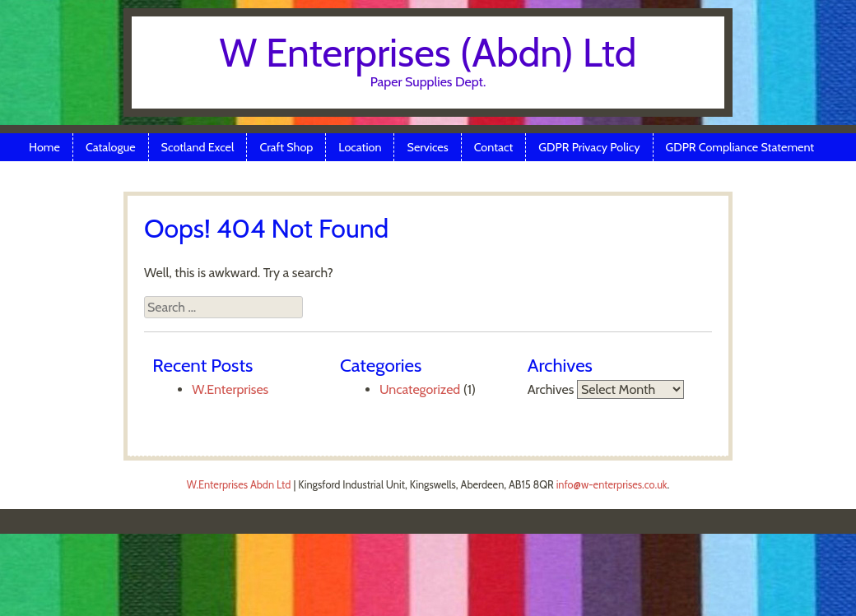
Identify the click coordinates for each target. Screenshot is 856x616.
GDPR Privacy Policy (589, 147)
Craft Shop (286, 147)
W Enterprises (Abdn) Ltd (428, 53)
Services (427, 147)
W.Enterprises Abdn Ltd (239, 485)
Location (360, 147)
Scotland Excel (198, 147)
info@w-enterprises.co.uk (612, 485)
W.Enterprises (230, 389)
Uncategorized (420, 389)
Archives (551, 389)
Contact (494, 147)
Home (44, 147)
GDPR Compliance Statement (740, 147)
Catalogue (111, 147)
